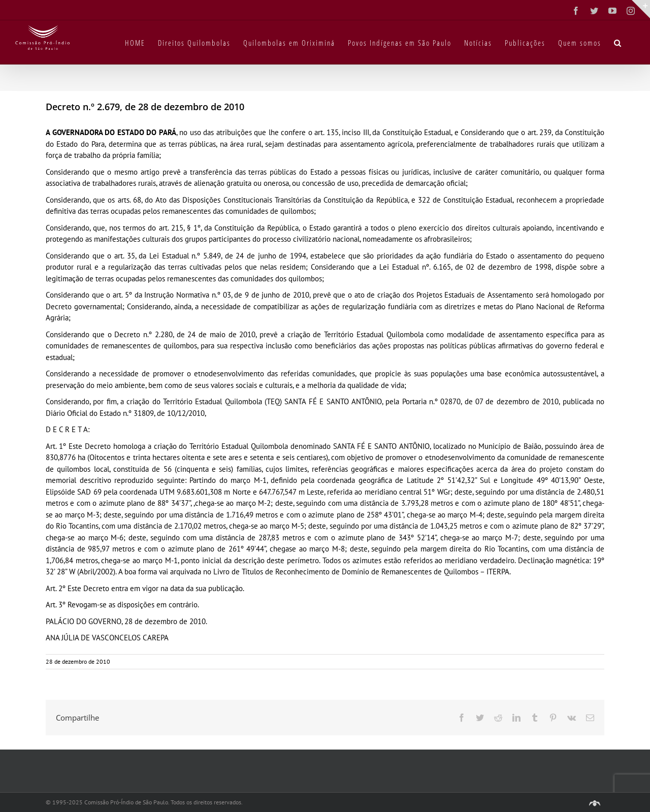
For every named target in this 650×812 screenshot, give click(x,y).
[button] (618, 42)
